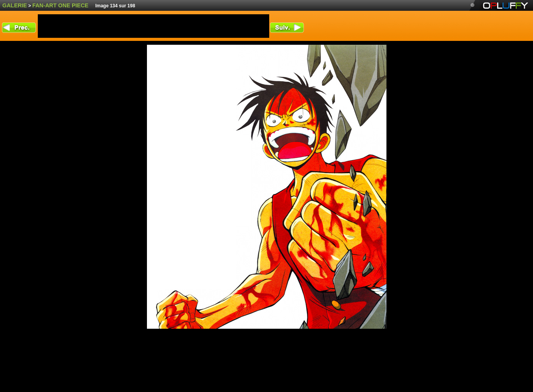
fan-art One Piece (61, 5)
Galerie (15, 5)
